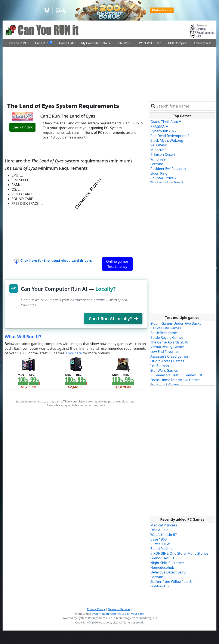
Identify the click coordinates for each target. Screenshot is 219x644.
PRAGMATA (159, 126)
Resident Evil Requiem (168, 169)
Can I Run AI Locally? (113, 319)
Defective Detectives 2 (168, 572)
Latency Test (203, 43)
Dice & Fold (159, 530)
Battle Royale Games (167, 337)
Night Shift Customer (167, 563)
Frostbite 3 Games (165, 385)
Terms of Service (119, 609)
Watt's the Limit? (164, 535)
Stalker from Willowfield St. (172, 582)
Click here (74, 353)
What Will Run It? (23, 337)
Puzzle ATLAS (161, 544)
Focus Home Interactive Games (175, 380)
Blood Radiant (162, 549)
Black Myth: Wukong (167, 140)
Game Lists (67, 43)
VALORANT (159, 145)
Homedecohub (162, 567)
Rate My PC (124, 43)
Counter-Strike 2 (163, 178)
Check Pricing (22, 127)
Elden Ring (159, 173)
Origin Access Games (167, 361)
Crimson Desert (163, 155)
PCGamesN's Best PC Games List (176, 375)
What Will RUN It (150, 43)
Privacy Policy (96, 609)
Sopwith (157, 577)
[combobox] (185, 106)
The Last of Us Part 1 (167, 183)
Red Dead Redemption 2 (170, 136)
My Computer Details (96, 43)
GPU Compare (178, 43)
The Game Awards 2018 (169, 342)
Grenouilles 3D (162, 558)
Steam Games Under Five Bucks (176, 323)
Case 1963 (159, 539)
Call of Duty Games (166, 328)
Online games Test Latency (117, 264)
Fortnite (157, 164)
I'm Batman (160, 366)
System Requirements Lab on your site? (118, 614)
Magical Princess (164, 525)
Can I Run (44, 43)
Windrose (158, 159)
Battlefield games (164, 333)
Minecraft (158, 150)
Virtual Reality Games (167, 347)
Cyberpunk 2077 (164, 131)
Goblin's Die (160, 586)
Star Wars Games (164, 370)
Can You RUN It (18, 43)
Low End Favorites (165, 352)
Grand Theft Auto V (166, 122)
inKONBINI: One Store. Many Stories (179, 553)
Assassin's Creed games (169, 356)
